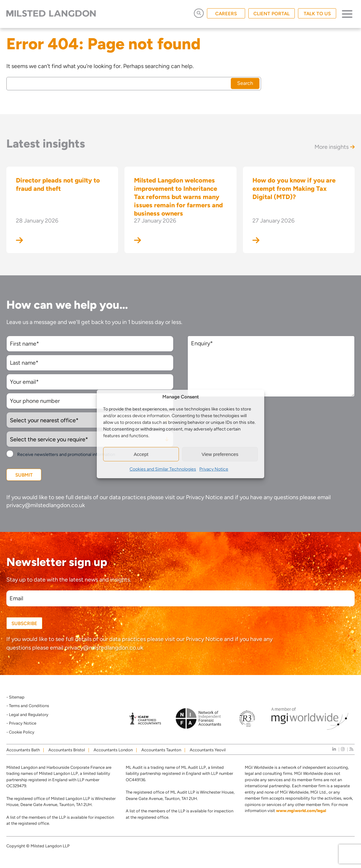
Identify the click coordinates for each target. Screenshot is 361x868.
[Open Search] (199, 13)
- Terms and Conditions (28, 706)
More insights (335, 147)
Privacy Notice (214, 469)
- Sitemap (15, 697)
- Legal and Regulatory (27, 715)
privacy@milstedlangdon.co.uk (46, 505)
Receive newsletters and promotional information (66, 455)
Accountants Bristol (67, 750)
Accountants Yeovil (208, 750)
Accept (141, 454)
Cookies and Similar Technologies (163, 469)
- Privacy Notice (21, 723)
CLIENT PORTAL (272, 14)
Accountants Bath (23, 750)
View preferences (220, 454)
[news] (351, 749)
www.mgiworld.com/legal (301, 811)
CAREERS (226, 14)
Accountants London (113, 750)
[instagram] (343, 749)
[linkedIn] (334, 749)
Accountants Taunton (161, 750)
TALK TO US (317, 14)
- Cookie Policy (20, 732)
